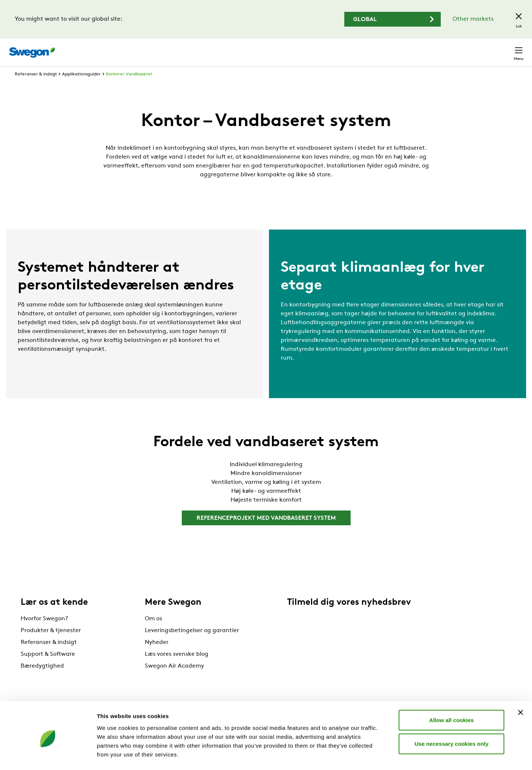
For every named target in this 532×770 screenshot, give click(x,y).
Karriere (431, 49)
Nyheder (157, 656)
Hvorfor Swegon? (44, 632)
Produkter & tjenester (51, 644)
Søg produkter (329, 48)
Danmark (467, 49)
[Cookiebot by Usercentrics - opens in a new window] (48, 756)
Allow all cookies (452, 691)
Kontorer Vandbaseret (129, 88)
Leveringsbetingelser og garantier (192, 644)
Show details (388, 755)
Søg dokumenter (387, 49)
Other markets (473, 19)
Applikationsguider (81, 88)
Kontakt (505, 49)
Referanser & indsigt (36, 88)
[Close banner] (521, 683)
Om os (154, 632)
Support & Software (48, 668)
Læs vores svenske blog (177, 668)
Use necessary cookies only (451, 715)
